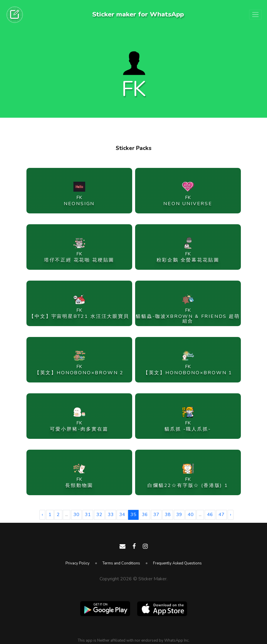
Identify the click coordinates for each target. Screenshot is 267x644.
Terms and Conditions (121, 563)
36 (145, 515)
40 (191, 515)
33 (111, 515)
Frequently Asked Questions (177, 563)
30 (76, 515)
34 (122, 515)
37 (156, 515)
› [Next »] (231, 515)
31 (88, 515)
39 (179, 515)
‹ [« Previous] (42, 515)
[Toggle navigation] (255, 15)
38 (168, 515)
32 (99, 515)
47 (221, 515)
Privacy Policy (78, 563)
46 (210, 515)
